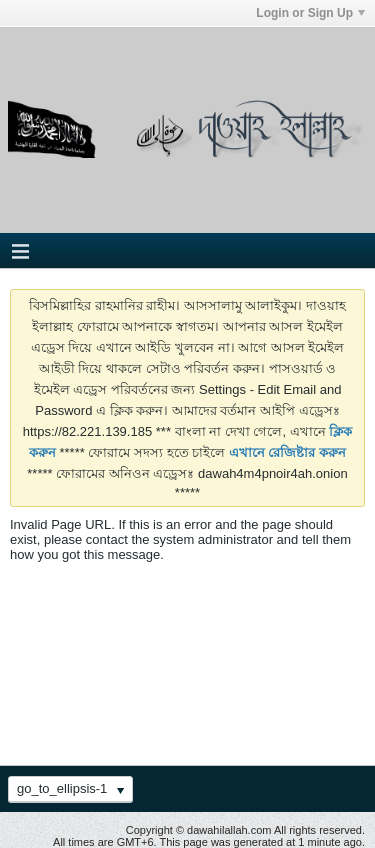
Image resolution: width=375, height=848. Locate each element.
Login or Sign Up (310, 13)
